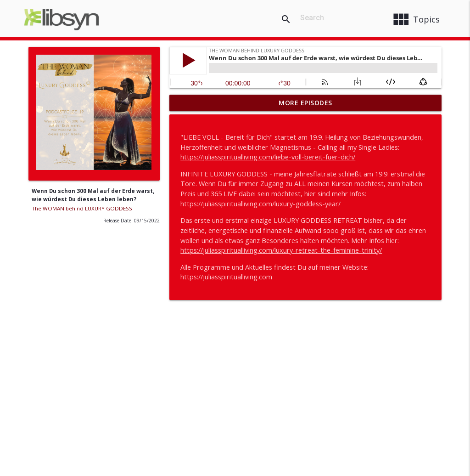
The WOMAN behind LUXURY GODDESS (82, 208)
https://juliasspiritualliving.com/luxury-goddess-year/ (260, 204)
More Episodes (305, 103)
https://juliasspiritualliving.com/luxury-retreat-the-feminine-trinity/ (281, 250)
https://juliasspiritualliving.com (226, 277)
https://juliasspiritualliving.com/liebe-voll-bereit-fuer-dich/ (268, 157)
